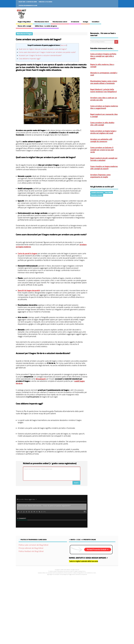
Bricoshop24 (41, 379)
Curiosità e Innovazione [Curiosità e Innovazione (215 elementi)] (97, 193)
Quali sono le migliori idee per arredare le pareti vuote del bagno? (43, 49)
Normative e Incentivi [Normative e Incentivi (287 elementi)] (97, 195)
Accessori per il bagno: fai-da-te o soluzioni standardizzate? (40, 56)
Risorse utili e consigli (24, 26)
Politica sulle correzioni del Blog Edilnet (33, 545)
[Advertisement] (67, 609)
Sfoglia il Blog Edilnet (24, 22)
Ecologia (85, 22)
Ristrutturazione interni (42, 22)
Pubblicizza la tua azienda (45, 2)
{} (42, 512)
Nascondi (64, 45)
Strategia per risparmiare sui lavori (28, 6)
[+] (44, 512)
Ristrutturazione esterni (60, 22)
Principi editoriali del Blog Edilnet (31, 548)
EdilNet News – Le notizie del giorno (28, 2)
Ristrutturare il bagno (24, 34)
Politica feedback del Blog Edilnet (31, 551)
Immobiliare (96, 22)
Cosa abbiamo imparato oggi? (30, 59)
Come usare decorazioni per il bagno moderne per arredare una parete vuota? (47, 52)
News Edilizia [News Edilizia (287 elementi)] (109, 193)
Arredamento (75, 22)
